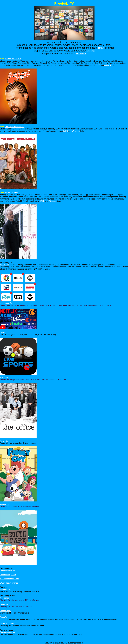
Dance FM (4, 604)
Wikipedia (108, 65)
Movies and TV (6, 303)
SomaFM (4, 617)
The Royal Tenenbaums (15, 127)
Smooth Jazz (5, 611)
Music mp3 (4, 598)
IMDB (98, 65)
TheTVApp (4, 265)
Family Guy (5, 441)
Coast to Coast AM (8, 632)
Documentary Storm (8, 575)
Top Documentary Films (10, 579)
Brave (101, 48)
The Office (4, 377)
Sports (3, 332)
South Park (5, 505)
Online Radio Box (7, 624)
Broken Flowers (12, 192)
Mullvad (91, 51)
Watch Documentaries (9, 583)
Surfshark (81, 53)
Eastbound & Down (13, 59)
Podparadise (5, 589)
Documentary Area (8, 570)
